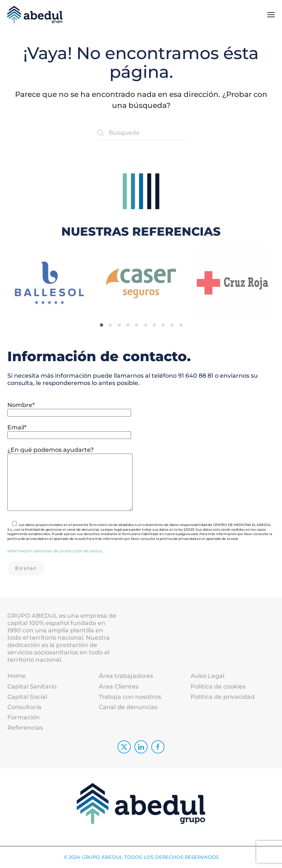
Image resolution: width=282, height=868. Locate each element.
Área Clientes (119, 687)
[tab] (102, 314)
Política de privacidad (223, 697)
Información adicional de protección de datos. (55, 551)
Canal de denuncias (128, 707)
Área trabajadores (126, 676)
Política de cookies (218, 687)
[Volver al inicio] (35, 15)
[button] (271, 15)
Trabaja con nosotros (130, 697)
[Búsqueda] (141, 133)
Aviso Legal (207, 676)
